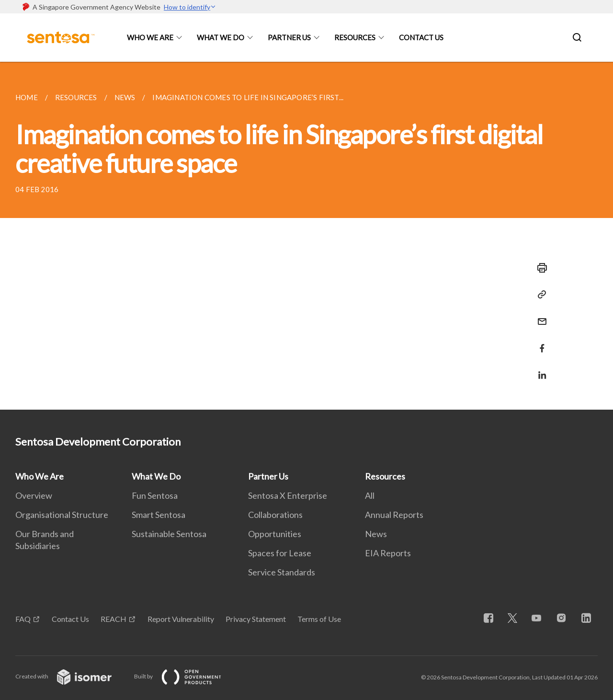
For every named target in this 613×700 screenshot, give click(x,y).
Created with (71, 676)
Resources (355, 37)
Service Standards (282, 572)
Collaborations (275, 515)
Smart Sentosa (159, 515)
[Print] (539, 268)
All (370, 495)
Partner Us (289, 37)
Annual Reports (394, 515)
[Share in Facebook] (539, 342)
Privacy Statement (256, 619)
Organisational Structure (62, 515)
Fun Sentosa (155, 495)
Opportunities (275, 534)
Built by (185, 676)
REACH (114, 619)
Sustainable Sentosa (169, 534)
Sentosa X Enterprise (288, 495)
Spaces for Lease (280, 553)
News (376, 534)
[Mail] (539, 316)
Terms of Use (319, 619)
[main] (306, 236)
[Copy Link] (539, 295)
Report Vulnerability (181, 619)
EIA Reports (388, 553)
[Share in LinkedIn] (539, 369)
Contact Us (421, 37)
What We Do (221, 37)
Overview (34, 495)
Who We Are (150, 37)
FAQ (23, 619)
